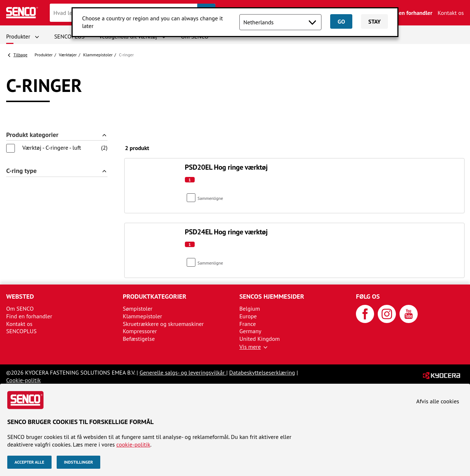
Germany (250, 331)
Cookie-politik (23, 380)
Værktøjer (68, 55)
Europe (248, 316)
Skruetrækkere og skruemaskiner (163, 324)
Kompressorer (140, 331)
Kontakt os (451, 13)
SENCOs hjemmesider (272, 296)
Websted (20, 296)
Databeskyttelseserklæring (262, 372)
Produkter (18, 36)
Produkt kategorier (32, 135)
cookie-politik (133, 444)
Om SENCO (20, 308)
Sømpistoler (138, 308)
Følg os (368, 296)
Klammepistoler (98, 55)
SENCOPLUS (69, 36)
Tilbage (20, 55)
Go (341, 21)
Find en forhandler (409, 13)
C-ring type (21, 171)
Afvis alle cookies (438, 401)
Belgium (250, 308)
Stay (374, 21)
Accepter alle (29, 462)
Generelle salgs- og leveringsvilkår (183, 372)
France (248, 324)
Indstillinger (78, 462)
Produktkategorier (155, 296)
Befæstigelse (139, 339)
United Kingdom (260, 339)
